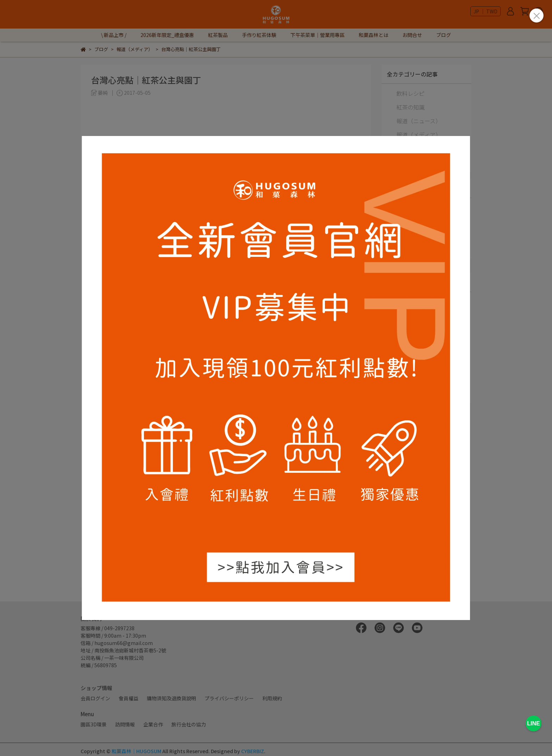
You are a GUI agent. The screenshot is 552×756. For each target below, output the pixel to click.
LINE (533, 723)
